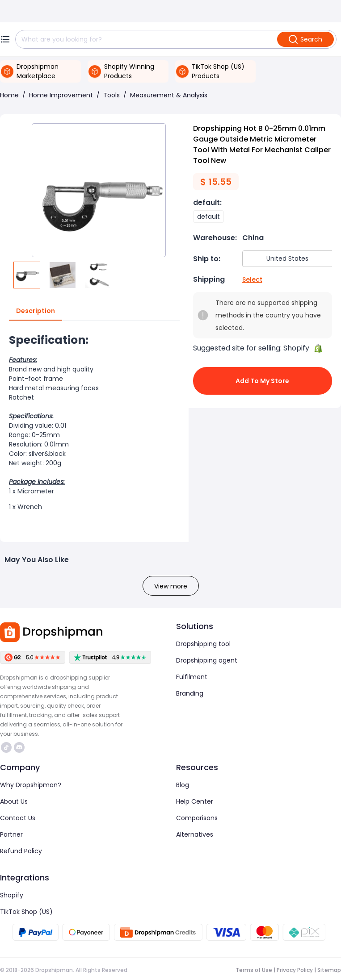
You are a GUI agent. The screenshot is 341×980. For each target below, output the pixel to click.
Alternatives (195, 834)
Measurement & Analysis (169, 95)
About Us (14, 801)
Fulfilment (192, 677)
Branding (190, 693)
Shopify (12, 895)
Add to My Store (263, 381)
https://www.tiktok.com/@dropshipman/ (6, 747)
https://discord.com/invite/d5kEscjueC (19, 747)
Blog (183, 785)
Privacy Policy (295, 970)
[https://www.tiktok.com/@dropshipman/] (6, 747)
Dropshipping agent (207, 660)
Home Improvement (61, 95)
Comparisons (197, 818)
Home (9, 95)
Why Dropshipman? (31, 785)
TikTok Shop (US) (26, 912)
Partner (11, 834)
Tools (112, 95)
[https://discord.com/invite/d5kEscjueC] (19, 747)
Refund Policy (21, 851)
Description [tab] (36, 311)
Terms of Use (254, 970)
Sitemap (329, 970)
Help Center (195, 801)
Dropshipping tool (203, 644)
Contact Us (18, 818)
